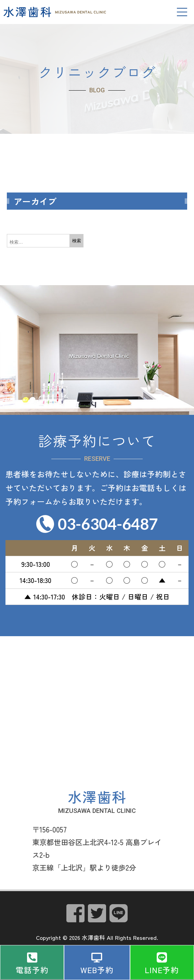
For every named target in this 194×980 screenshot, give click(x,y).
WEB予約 (97, 970)
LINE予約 (162, 970)
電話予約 (32, 970)
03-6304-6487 (108, 524)
